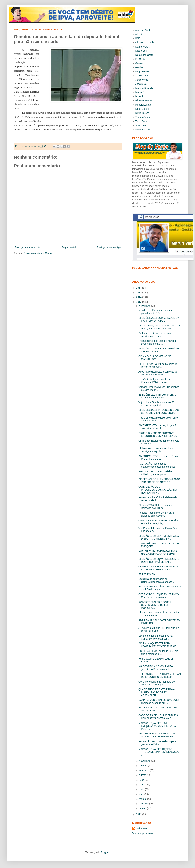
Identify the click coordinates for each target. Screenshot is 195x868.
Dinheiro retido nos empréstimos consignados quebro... (156, 450)
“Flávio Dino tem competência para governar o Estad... (157, 743)
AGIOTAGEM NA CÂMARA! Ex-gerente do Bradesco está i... (156, 668)
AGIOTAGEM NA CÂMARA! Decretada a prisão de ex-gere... (159, 588)
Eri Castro (141, 59)
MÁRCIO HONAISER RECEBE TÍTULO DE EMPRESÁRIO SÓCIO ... (159, 752)
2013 (139, 302)
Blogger (105, 852)
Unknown (141, 828)
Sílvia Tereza (142, 113)
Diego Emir (141, 51)
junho (142, 785)
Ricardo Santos (144, 100)
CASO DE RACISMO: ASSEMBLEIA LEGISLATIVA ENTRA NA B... (158, 717)
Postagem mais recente (28, 247)
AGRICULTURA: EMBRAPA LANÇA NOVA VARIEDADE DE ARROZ (158, 553)
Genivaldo (141, 67)
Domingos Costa (145, 55)
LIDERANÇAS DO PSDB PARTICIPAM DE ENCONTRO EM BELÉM (160, 675)
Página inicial (69, 247)
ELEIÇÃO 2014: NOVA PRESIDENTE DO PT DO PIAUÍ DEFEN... (159, 560)
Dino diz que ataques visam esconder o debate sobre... (159, 614)
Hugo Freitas (142, 71)
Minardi (139, 96)
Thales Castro (143, 117)
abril (142, 794)
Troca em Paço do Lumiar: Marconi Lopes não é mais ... (157, 342)
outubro (143, 766)
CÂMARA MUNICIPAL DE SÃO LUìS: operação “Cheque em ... (159, 701)
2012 (139, 814)
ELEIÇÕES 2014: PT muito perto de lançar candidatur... (158, 365)
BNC (138, 38)
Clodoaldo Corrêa (145, 42)
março (143, 799)
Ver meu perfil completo (145, 833)
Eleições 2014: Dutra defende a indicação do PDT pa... (155, 507)
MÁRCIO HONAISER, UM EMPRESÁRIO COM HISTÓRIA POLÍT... (157, 726)
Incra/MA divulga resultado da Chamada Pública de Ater (154, 381)
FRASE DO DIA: (147, 574)
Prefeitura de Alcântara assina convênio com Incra (155, 335)
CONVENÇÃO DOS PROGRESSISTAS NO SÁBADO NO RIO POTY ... (158, 490)
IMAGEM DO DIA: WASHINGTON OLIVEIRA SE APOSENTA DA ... (157, 735)
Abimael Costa (143, 30)
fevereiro (144, 804)
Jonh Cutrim (142, 76)
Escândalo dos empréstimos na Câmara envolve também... (155, 637)
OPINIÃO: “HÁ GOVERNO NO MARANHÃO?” (155, 358)
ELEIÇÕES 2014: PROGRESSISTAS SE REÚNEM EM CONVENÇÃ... (159, 411)
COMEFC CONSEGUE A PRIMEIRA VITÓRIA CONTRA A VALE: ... (158, 568)
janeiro (143, 808)
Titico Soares (143, 121)
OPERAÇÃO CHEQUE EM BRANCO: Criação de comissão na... (159, 596)
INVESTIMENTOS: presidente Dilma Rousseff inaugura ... (158, 458)
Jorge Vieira (142, 80)
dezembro (145, 306)
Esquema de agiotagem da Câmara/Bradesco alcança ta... (156, 580)
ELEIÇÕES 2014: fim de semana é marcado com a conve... (157, 396)
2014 (139, 297)
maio (142, 789)
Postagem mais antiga (109, 247)
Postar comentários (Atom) (38, 253)
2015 (139, 292)
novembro (145, 761)
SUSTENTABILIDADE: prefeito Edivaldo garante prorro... (155, 473)
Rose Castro (142, 109)
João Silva (141, 84)
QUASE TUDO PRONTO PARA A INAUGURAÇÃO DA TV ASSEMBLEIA (157, 692)
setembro (144, 770)
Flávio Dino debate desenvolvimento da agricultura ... (158, 419)
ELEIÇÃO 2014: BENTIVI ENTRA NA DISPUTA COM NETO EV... (159, 537)
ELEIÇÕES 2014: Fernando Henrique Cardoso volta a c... (159, 350)
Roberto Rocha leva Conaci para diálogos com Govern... (156, 514)
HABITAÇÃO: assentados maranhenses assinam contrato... (158, 465)
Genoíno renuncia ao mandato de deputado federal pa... (157, 683)
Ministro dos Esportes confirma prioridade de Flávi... (155, 312)
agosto (143, 775)
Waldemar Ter (143, 130)
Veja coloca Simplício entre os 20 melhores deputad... (156, 404)
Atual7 (139, 34)
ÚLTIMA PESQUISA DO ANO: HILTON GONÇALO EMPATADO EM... (159, 327)
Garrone (140, 63)
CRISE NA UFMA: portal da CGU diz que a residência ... (158, 652)
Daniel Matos (143, 47)
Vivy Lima (141, 125)
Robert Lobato (143, 105)
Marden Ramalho (145, 88)
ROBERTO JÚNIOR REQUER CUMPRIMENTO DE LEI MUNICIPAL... (155, 605)
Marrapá (140, 92)
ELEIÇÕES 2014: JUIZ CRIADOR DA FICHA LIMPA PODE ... (159, 319)
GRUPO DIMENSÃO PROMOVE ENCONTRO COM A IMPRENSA (158, 435)
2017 (139, 288)
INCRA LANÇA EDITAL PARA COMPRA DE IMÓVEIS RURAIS (157, 645)
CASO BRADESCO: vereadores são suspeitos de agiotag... (158, 522)
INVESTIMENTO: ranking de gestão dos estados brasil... (158, 427)
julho (142, 780)
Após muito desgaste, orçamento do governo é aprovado (158, 373)
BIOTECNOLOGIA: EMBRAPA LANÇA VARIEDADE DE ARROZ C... (159, 481)
